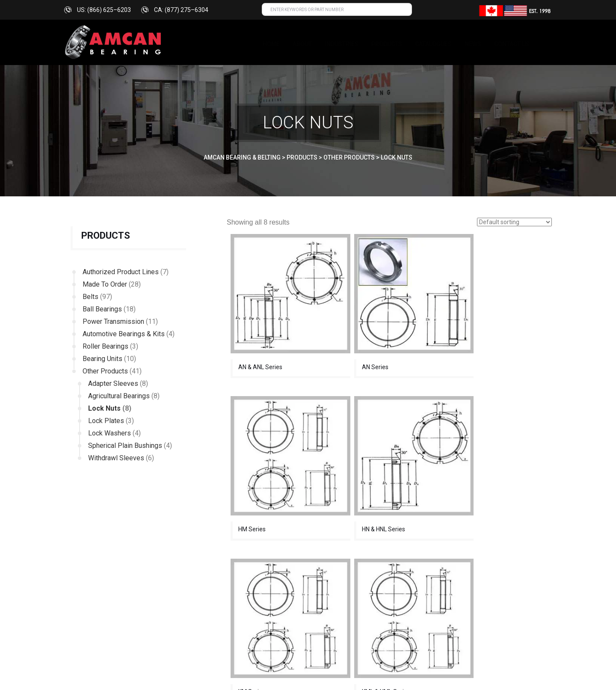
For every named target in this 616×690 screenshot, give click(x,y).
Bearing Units (102, 359)
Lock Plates (106, 421)
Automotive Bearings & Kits (124, 334)
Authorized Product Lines (121, 272)
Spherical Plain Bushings (125, 446)
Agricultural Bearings (119, 396)
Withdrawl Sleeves (116, 458)
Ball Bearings (102, 309)
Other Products (105, 371)
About (302, 44)
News (473, 44)
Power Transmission (113, 321)
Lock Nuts (104, 408)
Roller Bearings (105, 346)
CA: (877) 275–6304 (181, 10)
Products (387, 44)
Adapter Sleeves (113, 383)
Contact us (512, 44)
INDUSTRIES (342, 44)
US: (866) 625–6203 (104, 10)
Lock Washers (110, 433)
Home (271, 44)
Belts (90, 297)
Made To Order (105, 284)
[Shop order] (514, 222)
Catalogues (433, 44)
